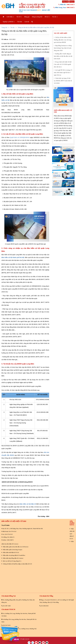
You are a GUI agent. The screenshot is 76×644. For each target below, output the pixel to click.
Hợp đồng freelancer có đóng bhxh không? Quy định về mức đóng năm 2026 (63, 48)
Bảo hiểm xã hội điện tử (28, 504)
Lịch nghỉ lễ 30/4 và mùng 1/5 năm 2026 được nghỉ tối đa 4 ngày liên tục (63, 73)
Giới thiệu (10, 17)
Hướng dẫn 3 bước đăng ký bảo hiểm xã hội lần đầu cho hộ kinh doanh (63, 56)
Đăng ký (72, 2)
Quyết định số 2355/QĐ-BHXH (20, 137)
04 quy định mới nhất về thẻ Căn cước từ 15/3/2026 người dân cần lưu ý (63, 64)
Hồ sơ (47, 17)
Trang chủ (4, 27)
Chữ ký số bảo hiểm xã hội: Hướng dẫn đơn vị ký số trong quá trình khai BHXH (63, 40)
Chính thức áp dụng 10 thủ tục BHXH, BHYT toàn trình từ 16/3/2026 (63, 81)
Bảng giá (27, 17)
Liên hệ (27, 22)
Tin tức (55, 17)
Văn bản (20, 22)
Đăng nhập (65, 2)
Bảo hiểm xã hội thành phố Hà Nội (13, 257)
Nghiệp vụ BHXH (9, 22)
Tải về (19, 17)
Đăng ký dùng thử (37, 17)
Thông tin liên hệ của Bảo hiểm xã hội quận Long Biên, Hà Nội (36, 27)
